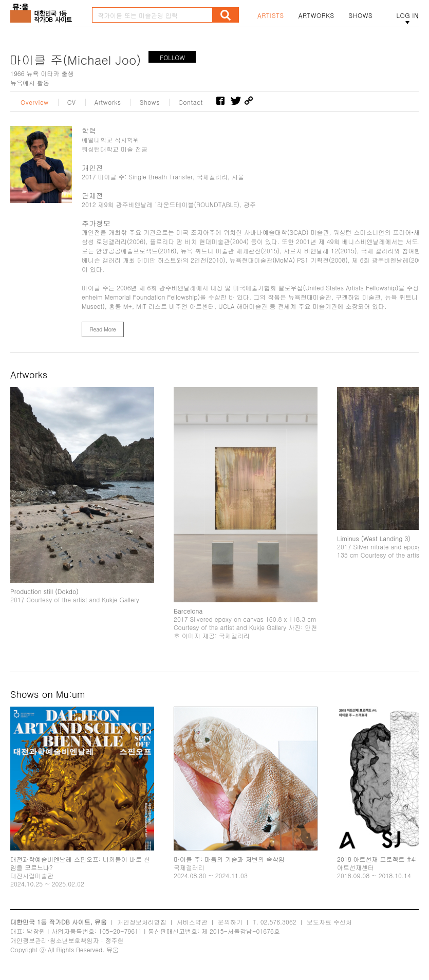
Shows (150, 102)
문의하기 (230, 922)
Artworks (108, 102)
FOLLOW (172, 57)
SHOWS (361, 15)
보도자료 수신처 (329, 922)
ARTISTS (271, 15)
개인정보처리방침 (142, 922)
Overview (35, 102)
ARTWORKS (316, 15)
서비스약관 (192, 922)
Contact (190, 102)
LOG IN (407, 15)
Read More (102, 329)
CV (72, 102)
